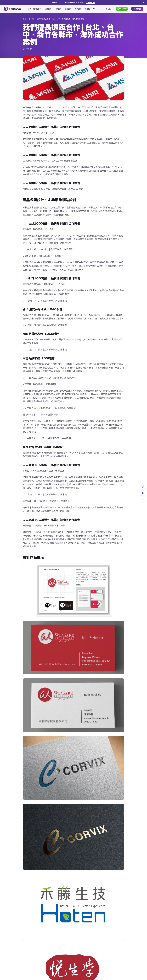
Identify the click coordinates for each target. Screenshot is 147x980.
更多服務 (79, 9)
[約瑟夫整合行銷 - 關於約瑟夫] (12, 9)
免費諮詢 (137, 9)
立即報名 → (90, 2)
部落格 (88, 9)
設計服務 (69, 9)
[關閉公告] (144, 2)
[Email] (143, 487)
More (96, 9)
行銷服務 (59, 9)
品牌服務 (49, 9)
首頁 (30, 9)
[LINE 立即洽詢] (122, 9)
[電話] (143, 480)
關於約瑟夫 (38, 9)
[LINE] (143, 493)
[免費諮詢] (143, 500)
